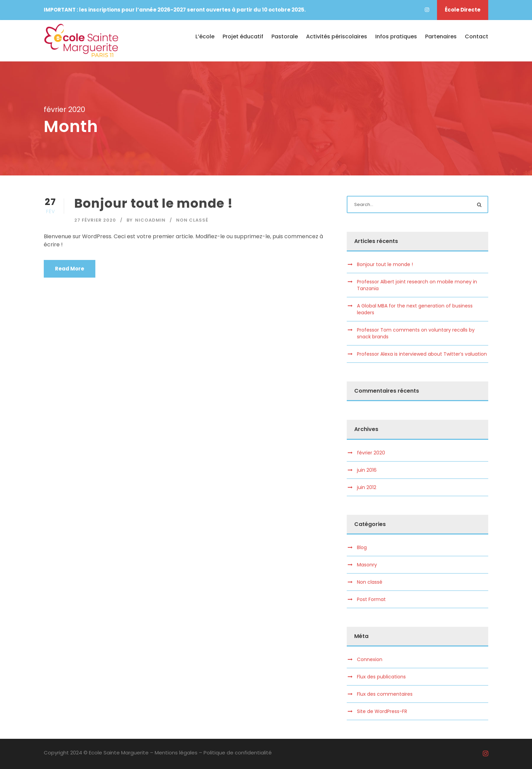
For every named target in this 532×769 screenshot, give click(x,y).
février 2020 (371, 453)
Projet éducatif (243, 36)
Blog (362, 547)
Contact (477, 36)
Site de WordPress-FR (382, 711)
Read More (70, 269)
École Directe (463, 10)
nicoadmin (150, 220)
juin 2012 (367, 487)
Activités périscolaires (337, 36)
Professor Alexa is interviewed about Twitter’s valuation (422, 354)
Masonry (367, 565)
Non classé (192, 220)
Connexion (370, 659)
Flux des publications (381, 677)
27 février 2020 (95, 220)
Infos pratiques (396, 36)
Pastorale (285, 36)
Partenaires (441, 36)
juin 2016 (367, 470)
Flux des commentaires (385, 694)
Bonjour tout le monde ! (154, 203)
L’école (205, 36)
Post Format (371, 599)
